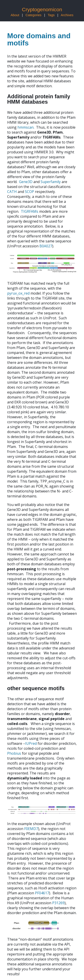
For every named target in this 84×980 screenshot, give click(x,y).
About (15, 15)
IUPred (31, 743)
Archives (67, 15)
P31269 (58, 903)
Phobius (14, 753)
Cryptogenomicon (42, 9)
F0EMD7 (31, 829)
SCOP (29, 192)
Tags (51, 15)
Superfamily (51, 182)
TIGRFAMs (30, 211)
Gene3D (26, 182)
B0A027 (46, 246)
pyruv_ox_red (18, 293)
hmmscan (26, 127)
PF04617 (42, 893)
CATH (12, 192)
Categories (33, 15)
